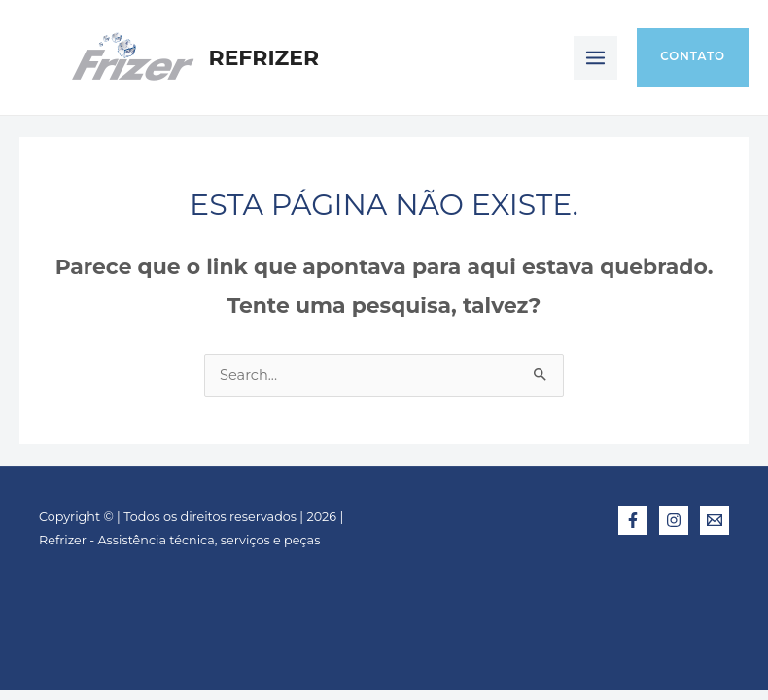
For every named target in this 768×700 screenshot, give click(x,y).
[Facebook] (633, 520)
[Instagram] (674, 520)
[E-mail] (715, 520)
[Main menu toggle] (595, 58)
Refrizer (264, 57)
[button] (693, 57)
